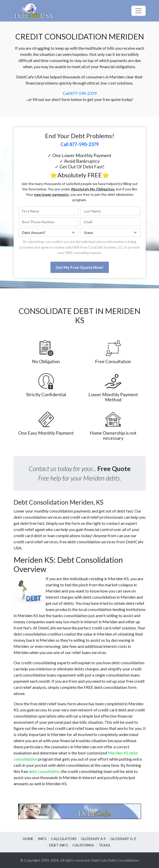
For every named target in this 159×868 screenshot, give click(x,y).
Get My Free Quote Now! (80, 267)
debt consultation (44, 771)
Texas (104, 845)
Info (42, 839)
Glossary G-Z (123, 839)
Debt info (59, 845)
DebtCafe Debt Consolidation (115, 860)
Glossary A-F (93, 839)
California (83, 845)
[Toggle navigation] (139, 11)
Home (28, 839)
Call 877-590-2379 (80, 93)
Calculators (64, 839)
